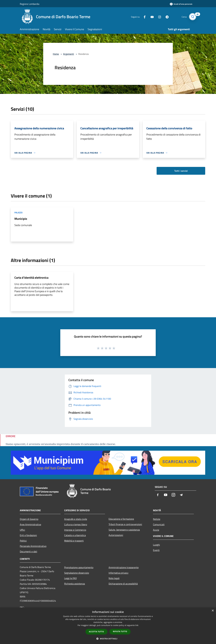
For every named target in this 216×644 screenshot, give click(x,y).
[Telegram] (166, 17)
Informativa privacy (118, 573)
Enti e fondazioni (28, 535)
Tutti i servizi (181, 171)
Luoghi (156, 545)
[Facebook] (143, 17)
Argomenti (69, 54)
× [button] (213, 611)
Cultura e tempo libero (76, 524)
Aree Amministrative (30, 524)
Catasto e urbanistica (75, 535)
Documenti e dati (28, 551)
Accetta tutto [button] (96, 632)
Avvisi (156, 530)
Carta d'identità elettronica (31, 278)
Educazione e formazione (121, 519)
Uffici (22, 530)
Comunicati (159, 524)
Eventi (156, 550)
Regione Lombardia (30, 4)
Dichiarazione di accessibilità (123, 584)
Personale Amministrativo (33, 546)
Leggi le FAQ (70, 578)
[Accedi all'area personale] (181, 4)
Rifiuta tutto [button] (120, 631)
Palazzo (18, 212)
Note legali (114, 578)
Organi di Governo (29, 519)
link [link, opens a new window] (137, 625)
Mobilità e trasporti (74, 541)
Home (56, 54)
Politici (23, 541)
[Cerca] (193, 17)
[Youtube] (151, 17)
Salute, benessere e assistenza (124, 530)
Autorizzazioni (116, 535)
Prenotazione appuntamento (79, 567)
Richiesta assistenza (75, 584)
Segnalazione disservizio (77, 573)
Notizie (157, 519)
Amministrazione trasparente (124, 567)
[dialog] (108, 626)
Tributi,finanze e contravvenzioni (125, 524)
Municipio (21, 219)
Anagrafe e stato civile (76, 519)
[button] (108, 639)
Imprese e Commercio (75, 530)
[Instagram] (158, 17)
